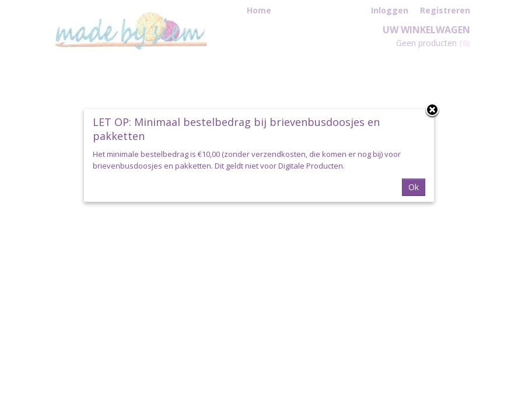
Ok (414, 187)
